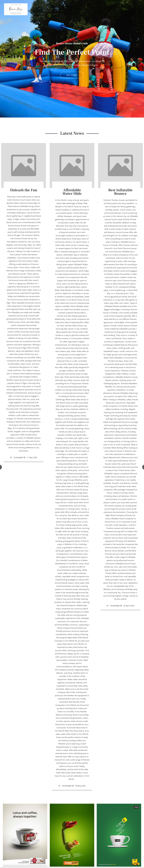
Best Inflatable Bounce (120, 192)
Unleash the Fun (24, 190)
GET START (72, 75)
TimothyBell (18, 457)
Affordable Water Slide (72, 192)
